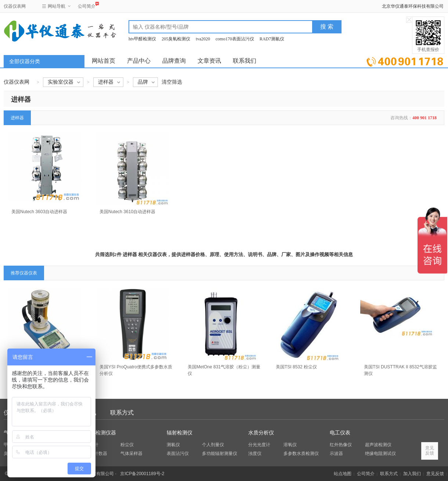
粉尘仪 (127, 445)
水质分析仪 (261, 433)
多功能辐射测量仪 (220, 453)
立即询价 (405, 60)
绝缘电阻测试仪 (380, 453)
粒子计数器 (96, 453)
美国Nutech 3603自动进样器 (39, 212)
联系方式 (122, 413)
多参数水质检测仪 (301, 453)
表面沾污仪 (178, 453)
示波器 (336, 453)
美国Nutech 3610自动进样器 (127, 212)
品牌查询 (174, 61)
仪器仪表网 (15, 6)
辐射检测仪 (180, 433)
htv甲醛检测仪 (142, 39)
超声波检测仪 (378, 445)
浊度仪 (255, 453)
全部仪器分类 (25, 61)
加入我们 (412, 474)
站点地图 (343, 474)
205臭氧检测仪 (176, 39)
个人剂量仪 (213, 445)
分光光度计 (259, 445)
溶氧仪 (290, 445)
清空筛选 (172, 82)
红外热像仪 (341, 445)
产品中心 (139, 61)
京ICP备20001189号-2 (142, 474)
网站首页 (104, 61)
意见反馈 (435, 474)
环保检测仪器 (101, 433)
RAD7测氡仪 (272, 39)
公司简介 (87, 5)
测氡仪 (173, 445)
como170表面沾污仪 (235, 39)
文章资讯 (209, 61)
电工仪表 (340, 433)
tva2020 (203, 39)
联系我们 (245, 61)
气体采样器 (131, 453)
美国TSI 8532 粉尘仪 (296, 367)
